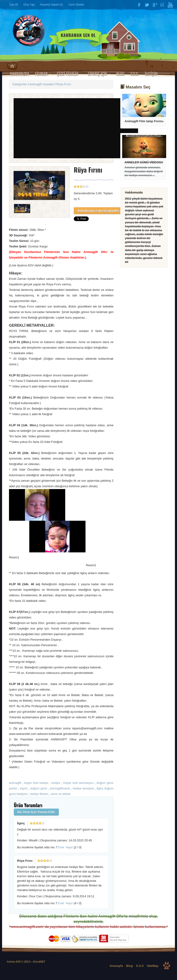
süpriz (24, 788)
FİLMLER (43, 74)
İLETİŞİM (151, 74)
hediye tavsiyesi (83, 788)
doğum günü (39, 788)
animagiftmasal (60, 788)
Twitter (147, 5)
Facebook (139, 5)
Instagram (162, 5)
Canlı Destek (76, 5)
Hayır (69, 847)
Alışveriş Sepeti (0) (51, 5)
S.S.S (140, 966)
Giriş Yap (29, 5)
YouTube (170, 5)
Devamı (144, 105)
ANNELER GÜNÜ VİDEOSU (144, 162)
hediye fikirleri (39, 794)
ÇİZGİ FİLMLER (69, 74)
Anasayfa (12, 66)
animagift (15, 783)
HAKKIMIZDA (19, 74)
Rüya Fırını (64, 84)
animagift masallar (42, 84)
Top (167, 966)
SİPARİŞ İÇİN (99, 74)
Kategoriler (20, 84)
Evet (61, 847)
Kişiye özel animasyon (78, 783)
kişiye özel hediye (36, 783)
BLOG (121, 74)
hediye (56, 783)
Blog (129, 966)
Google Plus (155, 5)
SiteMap (153, 966)
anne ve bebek (60, 794)
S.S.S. (135, 74)
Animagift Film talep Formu (144, 121)
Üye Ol (14, 5)
